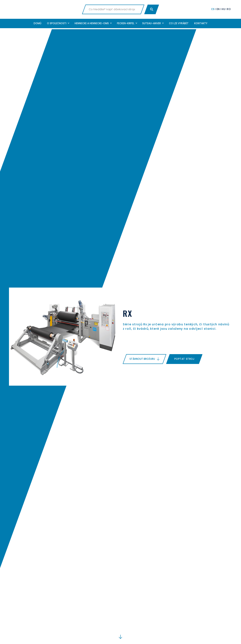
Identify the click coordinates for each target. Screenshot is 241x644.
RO (229, 9)
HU (223, 9)
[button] (58, 23)
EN (218, 9)
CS (213, 9)
